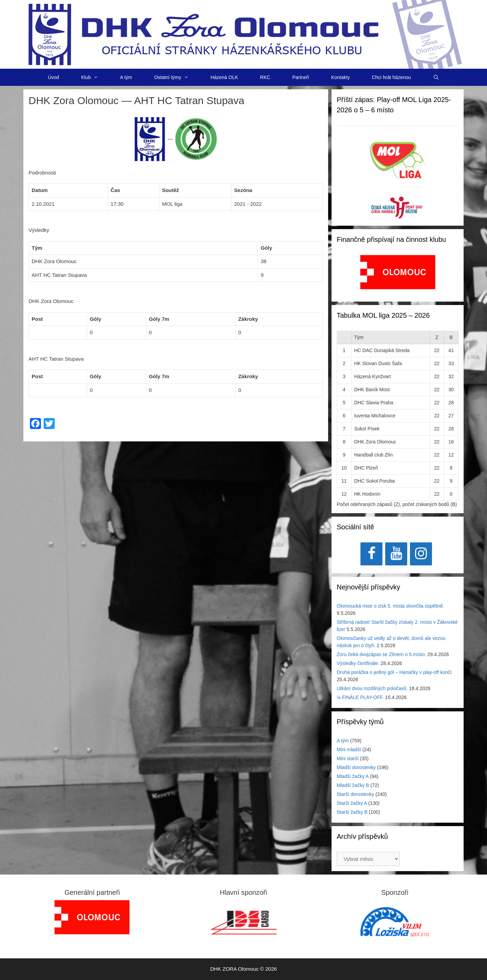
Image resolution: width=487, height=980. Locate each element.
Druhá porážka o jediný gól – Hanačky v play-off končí (394, 672)
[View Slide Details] (398, 272)
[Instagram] (421, 554)
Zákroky (248, 319)
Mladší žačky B (353, 785)
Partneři (301, 77)
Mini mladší (349, 750)
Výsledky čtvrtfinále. (358, 663)
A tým (126, 77)
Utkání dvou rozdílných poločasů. (372, 688)
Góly (95, 319)
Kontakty (340, 77)
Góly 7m (159, 319)
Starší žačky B (352, 812)
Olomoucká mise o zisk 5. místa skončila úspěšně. (391, 606)
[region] (398, 276)
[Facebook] (371, 554)
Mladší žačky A (353, 776)
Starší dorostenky (355, 794)
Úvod (53, 77)
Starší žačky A (352, 803)
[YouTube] (396, 554)
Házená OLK (224, 77)
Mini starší (348, 758)
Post (37, 319)
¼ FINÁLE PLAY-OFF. (360, 697)
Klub (95, 77)
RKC (265, 77)
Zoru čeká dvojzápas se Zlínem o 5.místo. (381, 654)
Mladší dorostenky (356, 767)
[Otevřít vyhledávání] (436, 77)
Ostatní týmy (177, 77)
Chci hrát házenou (391, 77)
